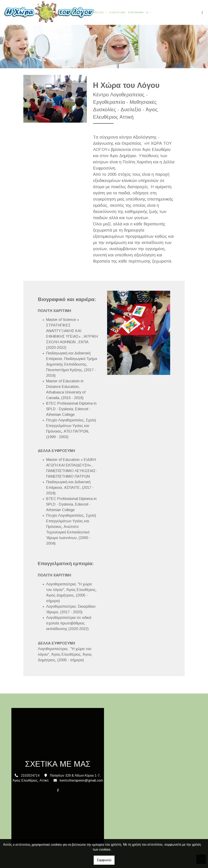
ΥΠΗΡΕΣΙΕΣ (98, 12)
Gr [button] (147, 12)
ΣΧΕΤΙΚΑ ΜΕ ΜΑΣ (78, 12)
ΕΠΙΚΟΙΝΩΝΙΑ (136, 12)
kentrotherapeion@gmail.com (81, 780)
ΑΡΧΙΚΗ (61, 12)
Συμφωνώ (104, 860)
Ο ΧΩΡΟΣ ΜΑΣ (117, 12)
